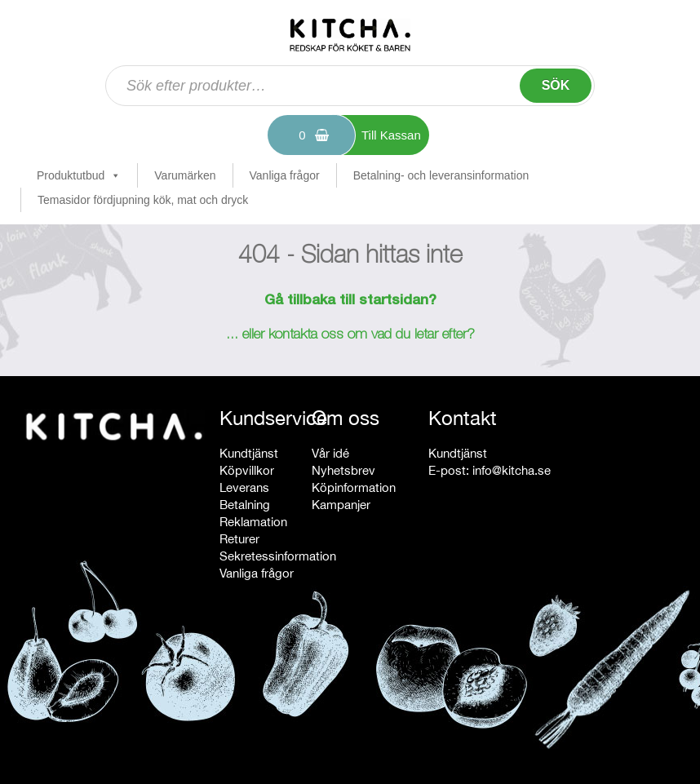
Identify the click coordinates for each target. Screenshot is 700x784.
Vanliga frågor (285, 175)
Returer (239, 539)
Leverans (244, 487)
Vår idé (330, 453)
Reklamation (253, 522)
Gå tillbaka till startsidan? (350, 301)
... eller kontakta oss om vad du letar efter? (350, 335)
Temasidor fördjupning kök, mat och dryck (143, 200)
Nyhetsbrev (343, 470)
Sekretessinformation (278, 556)
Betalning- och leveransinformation (441, 175)
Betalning (245, 505)
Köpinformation (354, 487)
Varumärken (185, 175)
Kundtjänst (249, 453)
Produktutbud (79, 175)
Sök (556, 85)
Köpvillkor (247, 470)
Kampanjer (341, 505)
